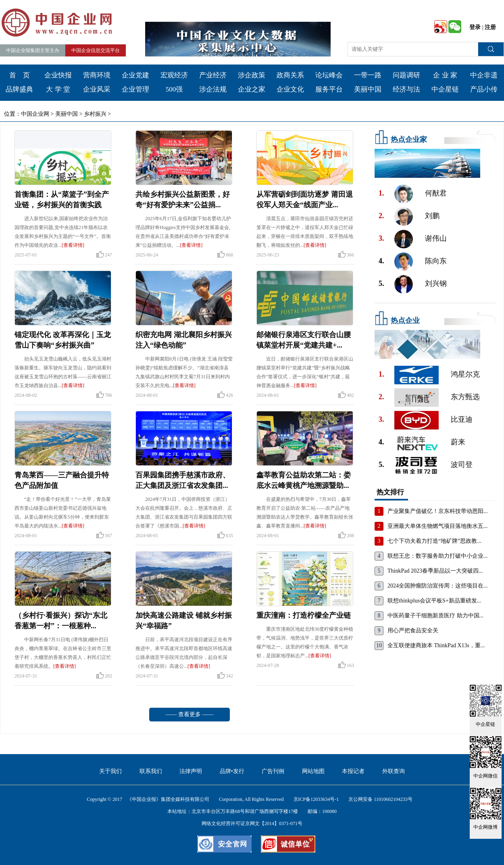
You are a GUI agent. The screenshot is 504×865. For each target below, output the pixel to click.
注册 (490, 27)
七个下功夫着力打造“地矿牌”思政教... (434, 541)
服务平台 (329, 89)
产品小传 (484, 89)
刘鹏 (432, 216)
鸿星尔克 (465, 374)
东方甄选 (465, 397)
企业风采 (97, 89)
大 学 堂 (58, 89)
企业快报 (58, 75)
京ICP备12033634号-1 (316, 799)
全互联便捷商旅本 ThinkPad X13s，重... (436, 645)
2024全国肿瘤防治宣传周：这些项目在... (438, 586)
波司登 (462, 465)
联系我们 (151, 771)
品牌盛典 (19, 89)
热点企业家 (409, 140)
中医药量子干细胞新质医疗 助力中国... (435, 616)
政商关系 (290, 75)
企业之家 (252, 89)
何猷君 (436, 193)
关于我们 (110, 771)
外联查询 (394, 771)
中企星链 (445, 89)
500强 (174, 89)
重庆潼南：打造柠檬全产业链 (304, 615)
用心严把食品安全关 (413, 631)
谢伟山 (436, 238)
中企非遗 (484, 75)
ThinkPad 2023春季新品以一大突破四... (435, 571)
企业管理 (135, 89)
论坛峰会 (329, 75)
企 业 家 (445, 75)
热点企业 (405, 321)
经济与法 (406, 89)
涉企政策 (252, 75)
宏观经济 (174, 75)
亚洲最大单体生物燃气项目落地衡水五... (438, 526)
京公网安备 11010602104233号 (380, 799)
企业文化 (290, 89)
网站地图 (313, 771)
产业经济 (213, 75)
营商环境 (97, 75)
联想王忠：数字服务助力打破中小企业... (438, 556)
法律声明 (191, 771)
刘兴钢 (436, 283)
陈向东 (436, 261)
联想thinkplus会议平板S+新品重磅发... (434, 601)
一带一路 (368, 75)
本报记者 (353, 771)
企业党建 (135, 75)
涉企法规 (213, 89)
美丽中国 (368, 89)
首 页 (20, 75)
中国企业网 (35, 114)
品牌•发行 (232, 771)
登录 (475, 27)
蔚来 (458, 442)
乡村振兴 (95, 114)
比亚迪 (462, 419)
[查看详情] (73, 245)
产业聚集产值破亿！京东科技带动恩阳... (438, 511)
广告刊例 (273, 771)
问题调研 (406, 75)
